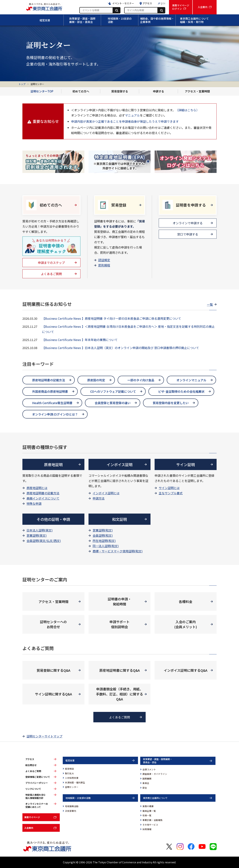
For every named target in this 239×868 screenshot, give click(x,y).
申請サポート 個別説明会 (119, 624)
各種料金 (186, 602)
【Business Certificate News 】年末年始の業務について (80, 340)
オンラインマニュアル (191, 380)
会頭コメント (149, 769)
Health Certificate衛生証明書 (52, 403)
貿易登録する (120, 91)
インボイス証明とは (106, 493)
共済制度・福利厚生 (75, 782)
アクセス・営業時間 (197, 91)
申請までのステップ (51, 263)
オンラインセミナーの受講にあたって (37, 805)
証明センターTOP (42, 91)
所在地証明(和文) (104, 541)
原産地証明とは (37, 488)
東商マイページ (32, 817)
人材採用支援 (72, 778)
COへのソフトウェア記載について (113, 391)
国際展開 (147, 779)
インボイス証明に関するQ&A (186, 670)
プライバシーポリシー (37, 783)
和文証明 (119, 519)
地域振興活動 (72, 806)
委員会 (146, 783)
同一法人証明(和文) (106, 546)
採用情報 (147, 829)
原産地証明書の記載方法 (49, 380)
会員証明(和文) (103, 535)
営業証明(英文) (37, 535)
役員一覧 (147, 815)
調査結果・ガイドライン (155, 774)
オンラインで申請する (188, 223)
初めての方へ (81, 91)
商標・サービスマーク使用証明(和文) (118, 551)
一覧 (210, 304)
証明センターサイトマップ (44, 736)
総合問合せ (31, 765)
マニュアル (132, 115)
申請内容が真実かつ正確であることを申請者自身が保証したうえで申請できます (125, 121)
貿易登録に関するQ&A (53, 670)
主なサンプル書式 (171, 493)
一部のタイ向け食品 (141, 380)
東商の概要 (148, 806)
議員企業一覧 (149, 811)
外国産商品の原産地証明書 (50, 391)
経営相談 (69, 769)
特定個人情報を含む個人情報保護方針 (35, 796)
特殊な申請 (34, 503)
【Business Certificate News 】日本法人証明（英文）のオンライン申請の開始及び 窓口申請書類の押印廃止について (121, 348)
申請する (159, 91)
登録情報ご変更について (38, 777)
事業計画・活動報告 (153, 820)
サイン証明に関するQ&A (53, 694)
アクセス (30, 759)
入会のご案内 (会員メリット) (186, 624)
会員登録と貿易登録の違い (113, 403)
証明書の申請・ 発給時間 (119, 601)
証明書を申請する (191, 205)
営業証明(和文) (103, 530)
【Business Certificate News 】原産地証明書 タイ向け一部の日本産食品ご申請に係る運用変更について (112, 318)
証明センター (72, 787)
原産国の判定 (96, 380)
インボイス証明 (120, 465)
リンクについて (33, 789)
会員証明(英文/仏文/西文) (44, 541)
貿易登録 (119, 205)
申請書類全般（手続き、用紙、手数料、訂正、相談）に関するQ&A (119, 694)
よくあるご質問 (51, 274)
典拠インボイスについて (43, 498)
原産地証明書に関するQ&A (120, 670)
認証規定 (104, 260)
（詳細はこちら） (187, 110)
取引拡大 (69, 773)
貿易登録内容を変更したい (171, 403)
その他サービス (150, 825)
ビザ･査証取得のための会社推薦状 (181, 391)
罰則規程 (104, 265)
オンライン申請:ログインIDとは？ (55, 414)
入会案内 (29, 828)
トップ (22, 84)
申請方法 (99, 498)
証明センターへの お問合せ (53, 624)
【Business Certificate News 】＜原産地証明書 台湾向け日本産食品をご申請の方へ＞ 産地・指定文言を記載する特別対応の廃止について (128, 329)
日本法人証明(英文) (40, 530)
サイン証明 (186, 465)
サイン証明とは (169, 488)
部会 (145, 788)
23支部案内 (71, 811)
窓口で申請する (188, 234)
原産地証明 (53, 465)
